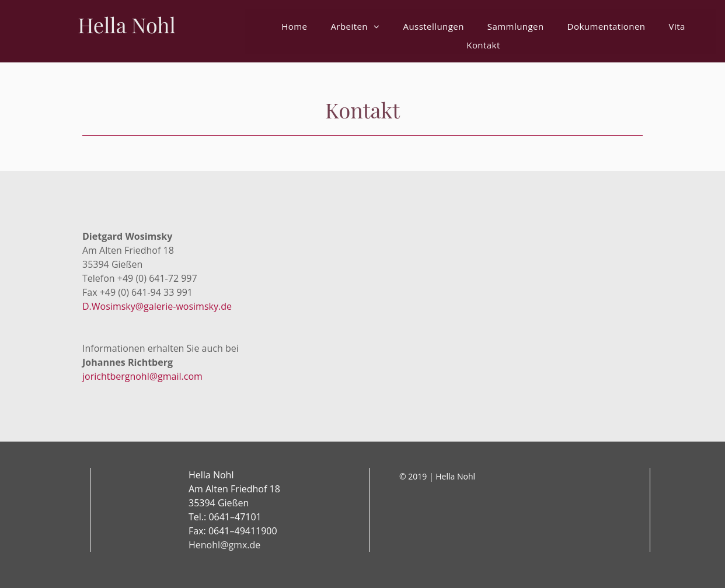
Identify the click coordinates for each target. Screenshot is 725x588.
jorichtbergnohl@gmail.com (142, 376)
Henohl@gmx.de (224, 545)
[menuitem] (294, 26)
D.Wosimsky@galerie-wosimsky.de (157, 306)
